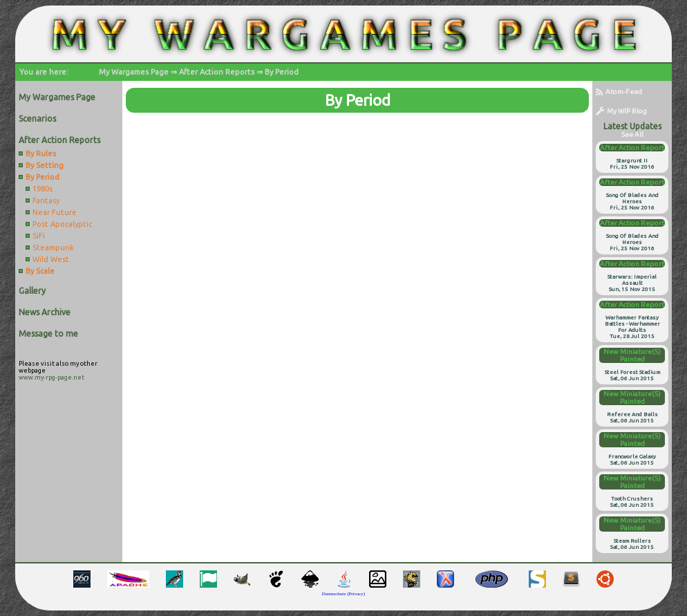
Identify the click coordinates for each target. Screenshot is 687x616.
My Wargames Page (134, 72)
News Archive (45, 312)
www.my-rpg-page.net (51, 377)
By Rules (41, 153)
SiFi (39, 236)
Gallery (32, 291)
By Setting (45, 165)
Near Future (55, 212)
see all (632, 134)
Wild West (51, 259)
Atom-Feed (619, 92)
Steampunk (53, 248)
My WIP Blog (621, 111)
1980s (43, 189)
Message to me (48, 334)
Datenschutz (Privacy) (343, 594)
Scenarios (37, 119)
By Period (282, 72)
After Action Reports (217, 72)
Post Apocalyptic (62, 224)
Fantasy (46, 200)
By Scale (40, 271)
